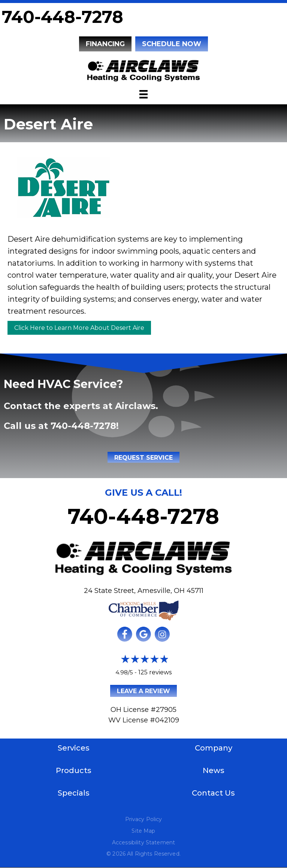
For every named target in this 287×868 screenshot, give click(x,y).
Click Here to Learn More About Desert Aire (79, 328)
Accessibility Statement (143, 842)
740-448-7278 (63, 17)
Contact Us (213, 793)
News (214, 770)
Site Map (143, 831)
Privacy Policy (144, 819)
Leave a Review (143, 691)
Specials (74, 793)
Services (74, 748)
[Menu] (143, 94)
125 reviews (155, 672)
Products (74, 770)
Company (214, 748)
